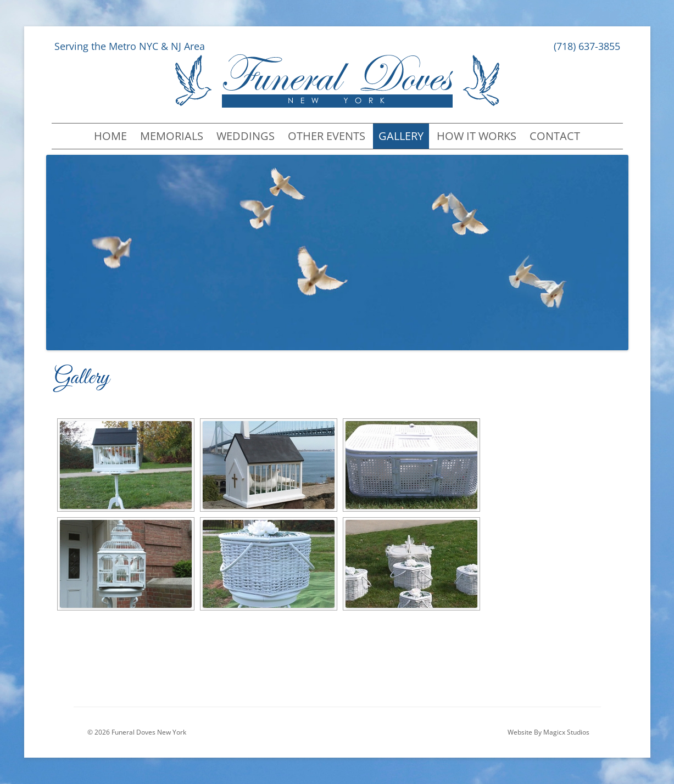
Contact (555, 136)
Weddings (246, 136)
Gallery (401, 136)
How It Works (477, 136)
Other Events (327, 136)
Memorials (172, 136)
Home (110, 136)
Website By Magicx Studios (548, 732)
